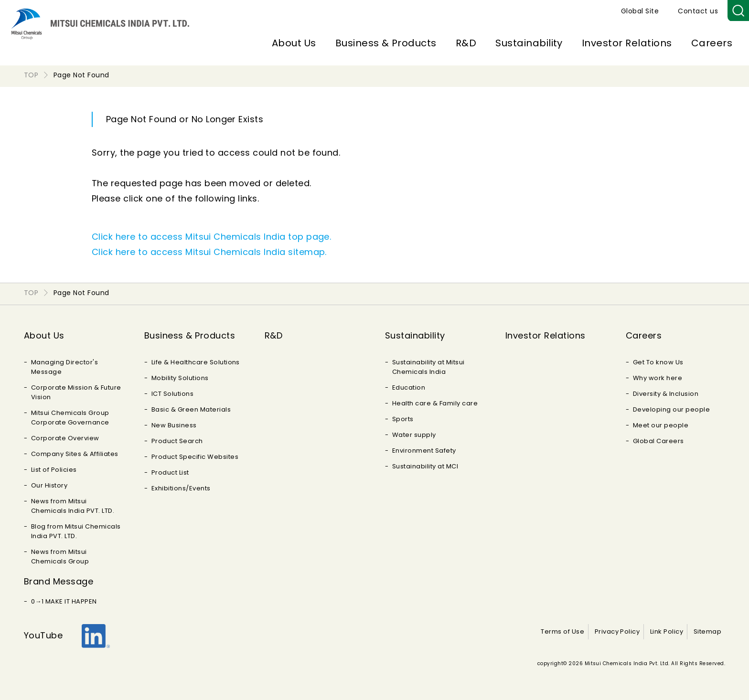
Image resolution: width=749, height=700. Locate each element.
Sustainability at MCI (425, 466)
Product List (170, 472)
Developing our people (671, 409)
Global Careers (658, 441)
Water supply (414, 435)
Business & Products (386, 43)
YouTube (43, 635)
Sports (403, 419)
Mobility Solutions (180, 378)
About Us (294, 43)
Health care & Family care (435, 403)
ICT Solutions (172, 394)
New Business (174, 425)
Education (409, 387)
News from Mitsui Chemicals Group (60, 557)
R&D (466, 43)
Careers (712, 43)
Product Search (177, 441)
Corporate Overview (65, 438)
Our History (49, 485)
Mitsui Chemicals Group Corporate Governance (70, 418)
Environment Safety (424, 451)
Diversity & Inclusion (666, 394)
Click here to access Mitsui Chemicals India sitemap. (209, 252)
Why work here (658, 378)
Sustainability (529, 43)
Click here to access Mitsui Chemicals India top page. (211, 237)
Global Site (640, 11)
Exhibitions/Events (181, 488)
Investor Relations (627, 43)
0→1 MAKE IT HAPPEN (64, 601)
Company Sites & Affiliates (75, 454)
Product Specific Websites (195, 457)
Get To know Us (658, 362)
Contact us (698, 11)
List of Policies (54, 470)
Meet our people (661, 425)
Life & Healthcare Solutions (196, 362)
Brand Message (59, 581)
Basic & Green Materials (191, 409)
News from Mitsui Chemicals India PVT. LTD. (73, 506)
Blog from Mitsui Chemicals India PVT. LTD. (76, 531)
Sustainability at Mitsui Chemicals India (428, 367)
